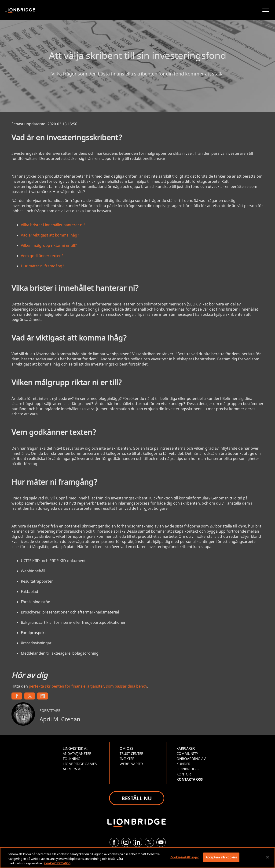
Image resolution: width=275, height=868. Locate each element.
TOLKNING (71, 759)
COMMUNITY (187, 753)
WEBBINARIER (131, 764)
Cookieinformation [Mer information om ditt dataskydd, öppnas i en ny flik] (57, 863)
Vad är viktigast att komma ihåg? (50, 235)
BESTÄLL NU (137, 798)
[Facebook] (114, 842)
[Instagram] (126, 842)
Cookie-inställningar (185, 857)
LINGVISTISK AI (75, 748)
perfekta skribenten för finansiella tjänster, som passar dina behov (88, 686)
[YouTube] (161, 842)
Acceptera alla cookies (221, 857)
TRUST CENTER (131, 753)
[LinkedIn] (138, 842)
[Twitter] (149, 842)
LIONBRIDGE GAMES (80, 764)
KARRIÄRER (186, 748)
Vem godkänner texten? (42, 256)
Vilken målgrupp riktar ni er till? (49, 245)
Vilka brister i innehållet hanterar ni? (53, 225)
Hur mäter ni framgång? (42, 266)
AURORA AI (72, 769)
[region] (137, 858)
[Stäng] (268, 857)
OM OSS (126, 748)
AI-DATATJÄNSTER (77, 753)
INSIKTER (127, 759)
